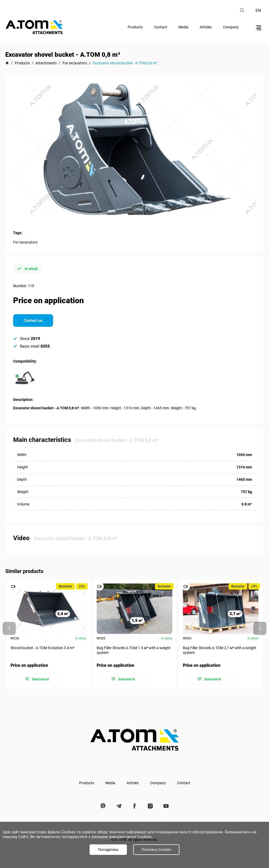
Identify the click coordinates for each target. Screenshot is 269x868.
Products (135, 27)
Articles (206, 27)
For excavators (25, 242)
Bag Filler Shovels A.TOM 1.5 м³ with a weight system (134, 650)
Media (183, 27)
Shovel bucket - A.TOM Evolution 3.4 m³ (42, 648)
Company (231, 27)
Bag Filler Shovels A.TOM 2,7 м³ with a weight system (220, 650)
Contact (161, 27)
